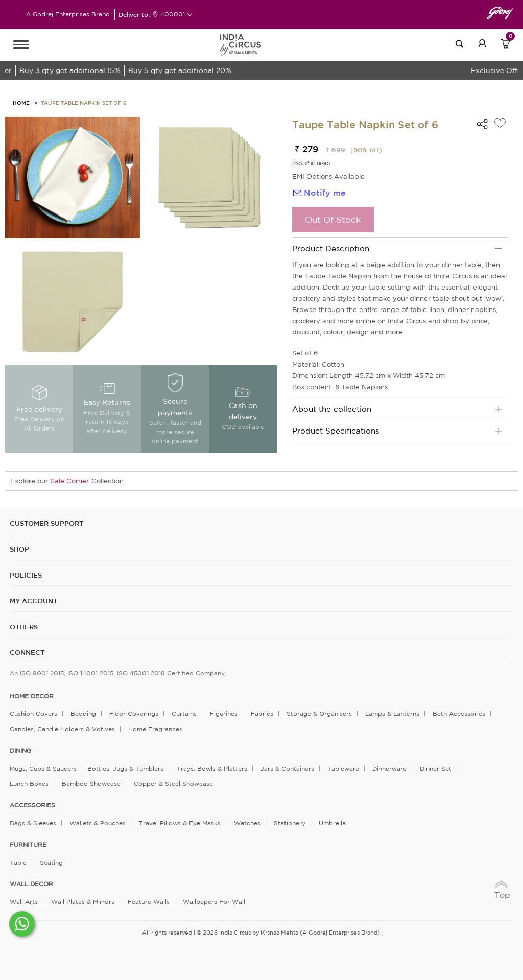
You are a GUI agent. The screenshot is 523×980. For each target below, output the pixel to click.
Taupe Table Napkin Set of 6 (84, 103)
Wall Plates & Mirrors (83, 902)
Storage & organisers (319, 714)
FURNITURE (28, 845)
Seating (51, 862)
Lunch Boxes (29, 784)
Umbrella (332, 823)
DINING (20, 751)
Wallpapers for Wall (214, 902)
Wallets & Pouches (98, 823)
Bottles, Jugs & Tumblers (125, 768)
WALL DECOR (31, 884)
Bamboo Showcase (91, 784)
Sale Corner (70, 481)
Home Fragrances (155, 729)
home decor (32, 696)
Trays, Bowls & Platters (212, 768)
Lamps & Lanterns (392, 714)
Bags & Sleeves (33, 823)
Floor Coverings (134, 714)
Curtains (184, 714)
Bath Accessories (459, 714)
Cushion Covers (33, 714)
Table (18, 862)
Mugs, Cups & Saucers (43, 768)
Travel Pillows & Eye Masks (180, 823)
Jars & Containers (287, 768)
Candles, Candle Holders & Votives (62, 729)
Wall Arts (24, 902)
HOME (21, 103)
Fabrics (262, 714)
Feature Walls (149, 902)
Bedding (83, 714)
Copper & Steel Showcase (173, 784)
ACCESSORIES (32, 805)
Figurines (224, 714)
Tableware (343, 768)
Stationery (290, 823)
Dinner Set (436, 768)
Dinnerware (389, 768)
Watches (247, 823)
